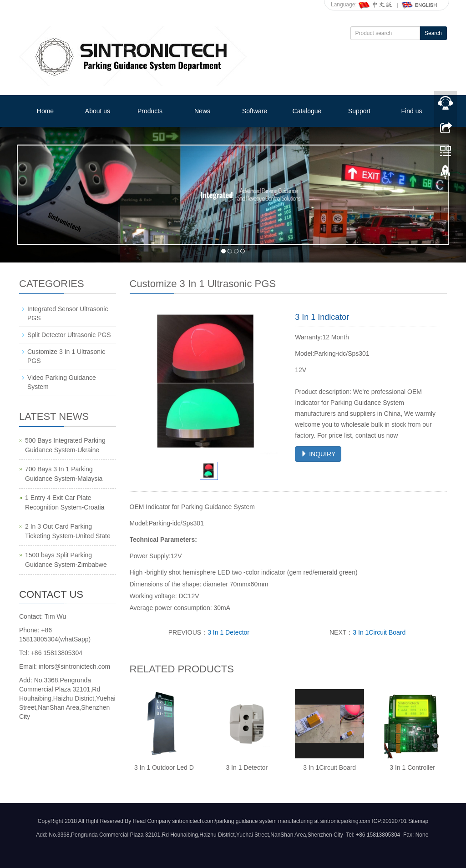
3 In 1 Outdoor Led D (164, 767)
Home (45, 111)
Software (255, 111)
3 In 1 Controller (412, 767)
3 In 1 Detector (228, 632)
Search (433, 33)
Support (359, 111)
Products (150, 111)
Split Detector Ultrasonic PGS (69, 335)
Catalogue (307, 111)
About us (98, 111)
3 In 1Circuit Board (379, 632)
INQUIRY (318, 454)
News (202, 111)
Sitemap (418, 821)
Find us (412, 111)
